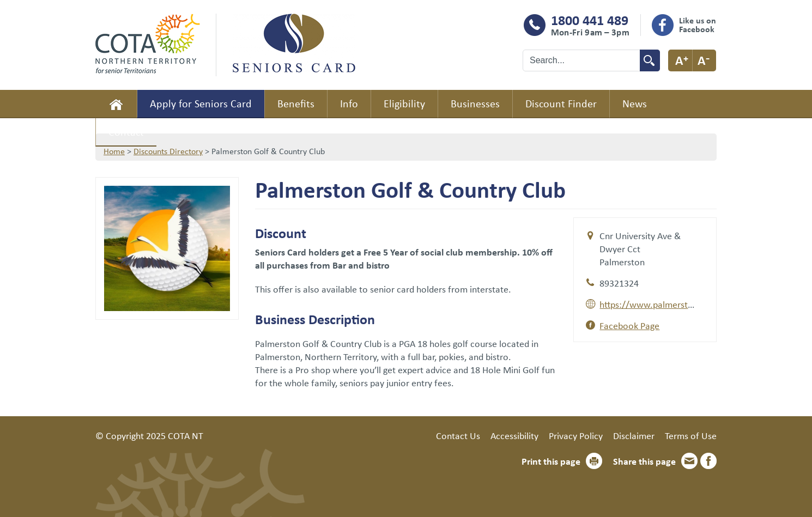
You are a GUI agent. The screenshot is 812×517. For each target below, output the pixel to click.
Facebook (708, 461)
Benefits (296, 103)
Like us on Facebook (698, 25)
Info (349, 103)
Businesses (475, 103)
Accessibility (514, 435)
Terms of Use (691, 435)
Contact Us (458, 435)
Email (689, 461)
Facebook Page (629, 325)
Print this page (551, 461)
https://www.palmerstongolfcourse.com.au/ (688, 304)
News (635, 103)
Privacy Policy (576, 435)
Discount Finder (561, 103)
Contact (126, 132)
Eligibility (404, 103)
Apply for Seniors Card (201, 103)
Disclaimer (634, 435)
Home (116, 104)
